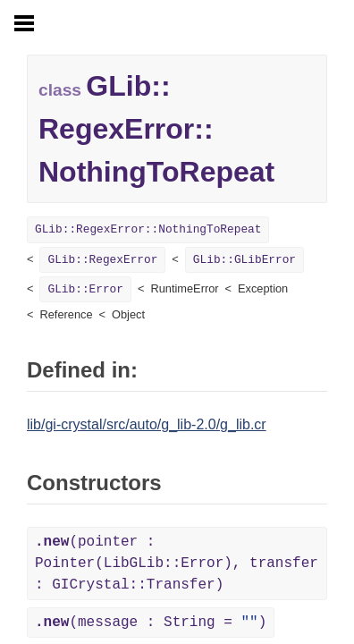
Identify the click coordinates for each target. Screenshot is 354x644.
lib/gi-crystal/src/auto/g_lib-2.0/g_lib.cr (147, 424)
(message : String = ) (151, 623)
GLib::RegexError (102, 260)
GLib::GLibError (244, 260)
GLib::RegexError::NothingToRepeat (148, 229)
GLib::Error (85, 289)
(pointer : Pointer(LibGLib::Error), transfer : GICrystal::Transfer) (177, 563)
